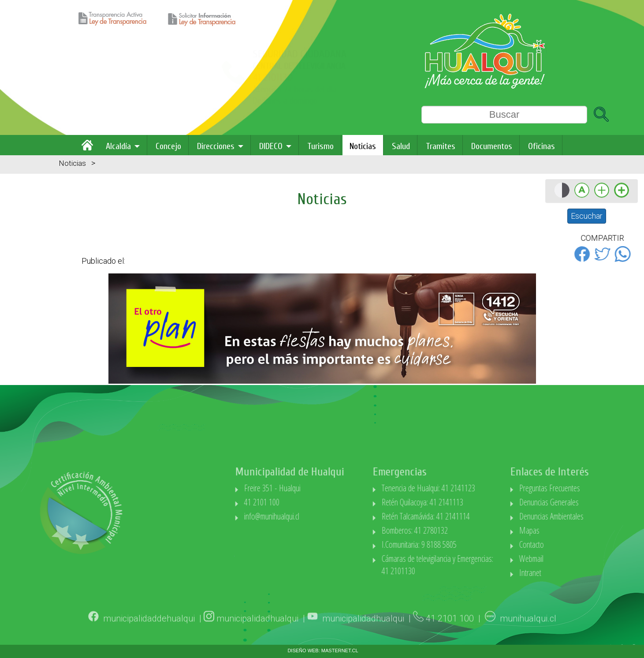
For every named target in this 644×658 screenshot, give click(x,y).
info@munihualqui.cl (299, 516)
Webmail (559, 559)
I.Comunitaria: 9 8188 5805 (447, 544)
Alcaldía (118, 146)
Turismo (320, 146)
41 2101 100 (289, 502)
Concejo (168, 146)
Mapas (557, 530)
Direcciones (216, 146)
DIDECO (271, 146)
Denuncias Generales (577, 502)
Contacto (559, 544)
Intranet (558, 573)
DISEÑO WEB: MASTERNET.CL (323, 651)
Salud (401, 146)
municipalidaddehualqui (149, 626)
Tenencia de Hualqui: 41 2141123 (456, 488)
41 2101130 (129, 77)
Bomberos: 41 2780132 (442, 530)
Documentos (492, 146)
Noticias (363, 146)
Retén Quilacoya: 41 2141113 (450, 502)
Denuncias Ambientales (579, 516)
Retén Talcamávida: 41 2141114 (453, 516)
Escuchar (587, 216)
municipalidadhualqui (257, 626)
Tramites (441, 146)
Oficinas (542, 146)
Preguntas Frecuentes (577, 488)
